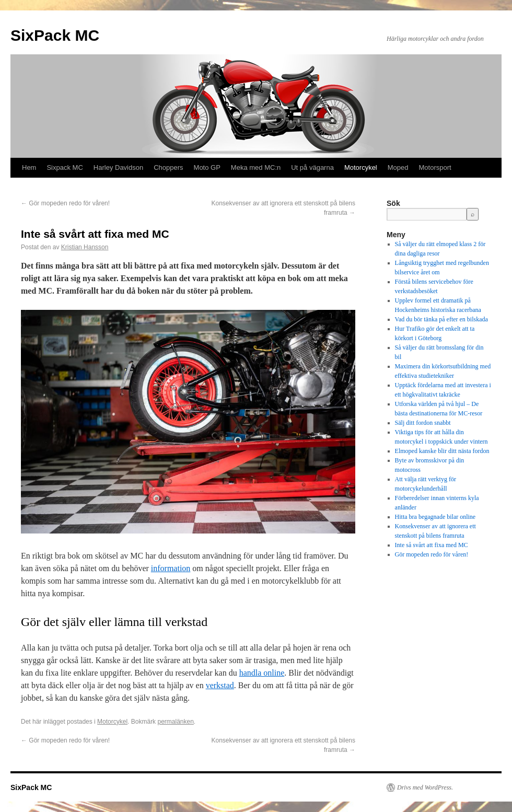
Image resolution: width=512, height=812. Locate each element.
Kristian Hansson (85, 247)
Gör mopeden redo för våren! (65, 203)
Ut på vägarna (312, 167)
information (171, 568)
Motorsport (435, 167)
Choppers (168, 167)
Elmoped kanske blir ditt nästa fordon (442, 451)
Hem (29, 167)
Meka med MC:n (256, 167)
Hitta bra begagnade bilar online (435, 517)
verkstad (220, 685)
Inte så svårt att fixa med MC (432, 545)
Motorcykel (361, 167)
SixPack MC (55, 35)
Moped (398, 167)
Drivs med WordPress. (425, 787)
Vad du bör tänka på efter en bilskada (441, 319)
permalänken (175, 722)
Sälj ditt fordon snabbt (423, 423)
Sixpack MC (65, 167)
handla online (262, 673)
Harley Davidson (118, 167)
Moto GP (207, 167)
